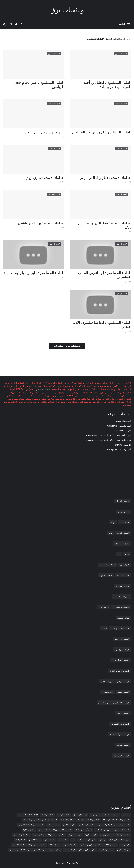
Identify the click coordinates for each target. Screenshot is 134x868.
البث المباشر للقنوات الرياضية (23, 386)
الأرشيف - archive (123, 430)
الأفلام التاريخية (69, 383)
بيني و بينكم (40, 392)
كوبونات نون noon (122, 639)
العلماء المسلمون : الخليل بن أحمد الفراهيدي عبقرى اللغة (107, 84)
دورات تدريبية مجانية (88, 396)
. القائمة (123, 24)
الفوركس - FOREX (25, 389)
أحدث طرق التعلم (113, 383)
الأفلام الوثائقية (55, 383)
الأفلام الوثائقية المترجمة (36, 383)
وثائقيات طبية (25, 402)
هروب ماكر (66, 402)
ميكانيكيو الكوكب (84, 402)
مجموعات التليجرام (121, 597)
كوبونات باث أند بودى (121, 702)
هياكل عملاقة (54, 402)
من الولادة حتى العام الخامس (25, 845)
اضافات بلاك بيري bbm (120, 628)
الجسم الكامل (102, 389)
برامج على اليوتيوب (55, 392)
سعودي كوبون (124, 512)
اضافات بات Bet (123, 575)
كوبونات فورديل (123, 713)
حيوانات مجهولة (17, 392)
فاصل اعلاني (124, 522)
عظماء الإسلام (116, 399)
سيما (111, 533)
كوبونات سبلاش (123, 681)
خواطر (127, 396)
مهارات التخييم (99, 402)
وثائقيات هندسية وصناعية (19, 850)
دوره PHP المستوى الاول (66, 396)
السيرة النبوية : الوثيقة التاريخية (66, 389)
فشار (127, 554)
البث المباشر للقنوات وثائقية (90, 825)
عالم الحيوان (50, 840)
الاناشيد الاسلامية (85, 386)
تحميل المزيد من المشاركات (67, 346)
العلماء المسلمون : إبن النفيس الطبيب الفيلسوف (104, 275)
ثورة (27, 392)
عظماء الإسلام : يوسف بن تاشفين (40, 223)
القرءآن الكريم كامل (83, 830)
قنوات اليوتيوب (123, 618)
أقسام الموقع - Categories (119, 426)
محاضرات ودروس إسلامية (59, 399)
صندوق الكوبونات (122, 501)
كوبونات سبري (108, 692)
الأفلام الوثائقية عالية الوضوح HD (116, 820)
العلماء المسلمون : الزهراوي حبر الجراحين (101, 132)
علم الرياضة (103, 399)
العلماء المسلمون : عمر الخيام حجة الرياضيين (40, 84)
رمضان (50, 396)
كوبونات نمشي (123, 692)
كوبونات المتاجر (123, 533)
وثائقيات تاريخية (39, 402)
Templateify (73, 863)
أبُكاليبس (126, 383)
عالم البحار (16, 396)
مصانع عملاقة (24, 399)
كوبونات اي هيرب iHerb (120, 671)
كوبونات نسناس (123, 745)
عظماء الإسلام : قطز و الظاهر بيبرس (105, 177)
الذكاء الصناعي (88, 389)
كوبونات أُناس (104, 702)
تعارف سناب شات (122, 544)
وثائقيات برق (67, 10)
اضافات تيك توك (106, 575)
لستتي (104, 628)
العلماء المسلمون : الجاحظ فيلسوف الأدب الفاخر (102, 325)
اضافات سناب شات (108, 565)
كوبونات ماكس (107, 681)
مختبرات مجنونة (39, 399)
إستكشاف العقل (85, 383)
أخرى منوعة (99, 383)
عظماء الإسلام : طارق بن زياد (43, 177)
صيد (24, 396)
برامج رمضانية (72, 392)
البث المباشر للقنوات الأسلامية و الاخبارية (57, 386)
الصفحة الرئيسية (124, 421)
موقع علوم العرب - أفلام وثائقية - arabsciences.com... (108, 435)
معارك (14, 399)
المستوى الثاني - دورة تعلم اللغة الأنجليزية (99, 392)
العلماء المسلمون (122, 830)
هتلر (73, 402)
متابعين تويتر (104, 607)
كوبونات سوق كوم (122, 650)
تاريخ (32, 392)
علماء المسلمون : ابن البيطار (44, 132)
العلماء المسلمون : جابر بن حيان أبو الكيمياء (34, 273)
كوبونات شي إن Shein (120, 660)
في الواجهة (92, 399)
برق (119, 554)
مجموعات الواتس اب (121, 607)
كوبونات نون (124, 565)
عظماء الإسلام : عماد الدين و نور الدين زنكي (104, 225)
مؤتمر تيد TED (79, 399)
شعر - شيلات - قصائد (36, 396)
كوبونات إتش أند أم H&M (119, 734)
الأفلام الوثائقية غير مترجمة (106, 386)
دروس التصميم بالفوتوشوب (111, 396)
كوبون (113, 522)
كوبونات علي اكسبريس (120, 724)
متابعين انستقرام (123, 586)
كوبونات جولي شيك (121, 755)
